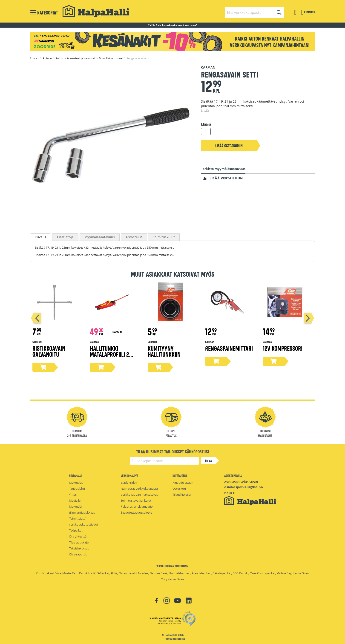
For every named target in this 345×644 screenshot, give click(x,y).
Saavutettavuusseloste (136, 512)
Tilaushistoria (182, 494)
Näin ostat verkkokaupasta (139, 489)
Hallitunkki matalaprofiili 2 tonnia (109, 354)
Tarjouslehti (77, 489)
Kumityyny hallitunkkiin (164, 351)
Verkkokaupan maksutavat (139, 494)
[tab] (40, 237)
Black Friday (129, 483)
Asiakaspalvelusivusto (241, 482)
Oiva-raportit (78, 554)
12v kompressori (283, 348)
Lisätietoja (65, 237)
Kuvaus (40, 237)
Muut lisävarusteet (111, 58)
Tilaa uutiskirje (79, 542)
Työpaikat (76, 530)
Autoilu (48, 58)
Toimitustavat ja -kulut (136, 500)
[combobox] (254, 12)
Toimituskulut (164, 237)
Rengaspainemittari (229, 348)
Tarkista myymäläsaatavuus (223, 169)
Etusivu (35, 58)
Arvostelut (134, 237)
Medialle (75, 500)
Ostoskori (179, 489)
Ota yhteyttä (78, 536)
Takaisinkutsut (79, 548)
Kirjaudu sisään (183, 483)
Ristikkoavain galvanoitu (49, 351)
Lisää (205, 111)
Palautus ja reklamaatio (137, 506)
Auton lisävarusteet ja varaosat (76, 58)
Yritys (73, 494)
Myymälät (76, 483)
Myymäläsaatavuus (100, 237)
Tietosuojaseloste (174, 639)
